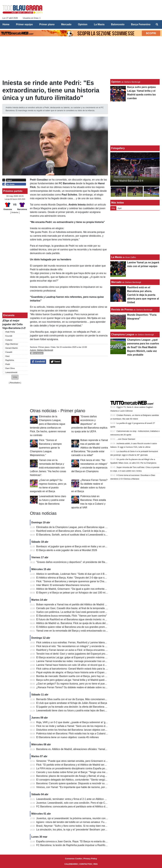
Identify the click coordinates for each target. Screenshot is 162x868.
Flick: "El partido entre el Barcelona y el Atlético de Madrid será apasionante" (79, 765)
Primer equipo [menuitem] (24, 24)
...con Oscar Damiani (126, 439)
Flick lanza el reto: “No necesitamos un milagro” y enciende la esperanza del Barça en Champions (90, 646)
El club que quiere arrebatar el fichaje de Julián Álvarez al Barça (72, 703)
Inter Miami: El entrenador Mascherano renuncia (63, 585)
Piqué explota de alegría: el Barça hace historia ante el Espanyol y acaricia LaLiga (82, 672)
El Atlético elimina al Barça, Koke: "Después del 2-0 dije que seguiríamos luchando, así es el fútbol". (92, 578)
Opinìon (116, 82)
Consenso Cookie (73, 859)
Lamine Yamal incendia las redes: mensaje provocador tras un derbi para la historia (82, 661)
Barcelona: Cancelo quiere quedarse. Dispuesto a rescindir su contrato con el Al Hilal (83, 783)
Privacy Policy (90, 859)
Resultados (15, 383)
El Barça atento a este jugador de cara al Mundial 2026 (67, 550)
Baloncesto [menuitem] (118, 24)
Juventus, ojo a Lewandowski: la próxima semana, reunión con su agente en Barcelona (84, 818)
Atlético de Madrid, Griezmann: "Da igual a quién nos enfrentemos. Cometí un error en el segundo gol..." (94, 589)
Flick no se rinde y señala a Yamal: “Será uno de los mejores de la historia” (78, 726)
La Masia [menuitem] (99, 24)
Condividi (38, 362)
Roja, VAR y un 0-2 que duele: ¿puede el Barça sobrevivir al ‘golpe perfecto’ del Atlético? (85, 722)
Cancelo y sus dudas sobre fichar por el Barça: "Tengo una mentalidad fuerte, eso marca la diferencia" (93, 772)
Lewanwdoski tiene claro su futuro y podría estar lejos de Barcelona (52, 500)
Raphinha (10, 360)
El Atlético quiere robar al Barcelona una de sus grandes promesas (73, 627)
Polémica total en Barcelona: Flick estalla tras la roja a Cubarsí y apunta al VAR (80, 734)
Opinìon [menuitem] (83, 24)
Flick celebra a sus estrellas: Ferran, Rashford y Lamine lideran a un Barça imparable (83, 643)
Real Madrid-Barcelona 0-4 (128, 181)
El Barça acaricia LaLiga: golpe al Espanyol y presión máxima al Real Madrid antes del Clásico (89, 657)
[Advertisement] (69, 386)
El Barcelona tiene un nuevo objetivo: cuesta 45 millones (68, 737)
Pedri (8, 364)
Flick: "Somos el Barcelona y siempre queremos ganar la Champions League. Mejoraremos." (46, 448)
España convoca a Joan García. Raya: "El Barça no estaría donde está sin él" (79, 841)
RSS (95, 864)
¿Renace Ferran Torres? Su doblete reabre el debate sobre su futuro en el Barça (81, 687)
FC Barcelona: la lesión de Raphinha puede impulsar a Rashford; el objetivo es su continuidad (88, 845)
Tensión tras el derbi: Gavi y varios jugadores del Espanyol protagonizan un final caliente (85, 654)
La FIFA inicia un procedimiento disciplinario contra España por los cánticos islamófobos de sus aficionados (96, 768)
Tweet (56, 362)
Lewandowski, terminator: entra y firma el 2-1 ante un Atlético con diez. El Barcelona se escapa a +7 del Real (96, 799)
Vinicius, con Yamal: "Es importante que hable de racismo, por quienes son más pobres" (85, 787)
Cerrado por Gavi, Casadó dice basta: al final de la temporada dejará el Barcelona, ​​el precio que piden (93, 608)
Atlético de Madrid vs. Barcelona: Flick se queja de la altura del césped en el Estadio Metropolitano (91, 623)
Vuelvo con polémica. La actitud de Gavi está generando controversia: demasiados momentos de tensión (94, 612)
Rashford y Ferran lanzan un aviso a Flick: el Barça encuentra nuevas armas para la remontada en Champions (97, 650)
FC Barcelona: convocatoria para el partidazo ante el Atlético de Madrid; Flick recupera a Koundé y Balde (94, 807)
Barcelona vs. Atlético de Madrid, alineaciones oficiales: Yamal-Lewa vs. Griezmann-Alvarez (87, 749)
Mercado (116, 282)
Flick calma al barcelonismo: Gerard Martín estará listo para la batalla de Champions (83, 669)
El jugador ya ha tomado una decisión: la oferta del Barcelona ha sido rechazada (81, 707)
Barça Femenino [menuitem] (141, 24)
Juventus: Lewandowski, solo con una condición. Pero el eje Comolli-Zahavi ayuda (82, 803)
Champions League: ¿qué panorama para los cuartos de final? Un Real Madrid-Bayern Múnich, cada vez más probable (143, 347)
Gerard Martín (12, 348)
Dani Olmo (10, 368)
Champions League (123, 334)
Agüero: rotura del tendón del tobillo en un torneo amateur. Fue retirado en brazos (81, 822)
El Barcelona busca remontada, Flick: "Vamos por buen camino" (72, 616)
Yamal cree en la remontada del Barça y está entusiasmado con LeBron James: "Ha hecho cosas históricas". (48, 468)
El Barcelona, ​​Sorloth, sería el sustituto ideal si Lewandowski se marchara (77, 535)
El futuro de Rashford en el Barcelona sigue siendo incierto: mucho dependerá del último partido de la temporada (99, 619)
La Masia (117, 257)
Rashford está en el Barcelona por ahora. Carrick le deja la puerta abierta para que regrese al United (92, 531)
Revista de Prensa (122, 310)
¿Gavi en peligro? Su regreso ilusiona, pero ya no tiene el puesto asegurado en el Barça (85, 684)
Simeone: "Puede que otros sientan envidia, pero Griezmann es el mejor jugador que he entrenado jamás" (95, 761)
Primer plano (44, 347)
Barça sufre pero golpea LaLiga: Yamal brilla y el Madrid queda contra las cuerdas (82, 680)
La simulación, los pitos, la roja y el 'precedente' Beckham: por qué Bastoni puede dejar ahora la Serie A (94, 830)
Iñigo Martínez (12, 344)
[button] (15, 377)
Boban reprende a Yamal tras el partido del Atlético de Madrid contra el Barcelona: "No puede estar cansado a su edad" (90, 448)
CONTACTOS (86, 864)
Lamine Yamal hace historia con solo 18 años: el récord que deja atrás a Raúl (79, 665)
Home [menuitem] (6, 24)
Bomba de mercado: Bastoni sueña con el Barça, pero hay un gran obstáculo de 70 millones (87, 676)
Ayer (120, 208)
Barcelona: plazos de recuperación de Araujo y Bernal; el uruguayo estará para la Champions (88, 776)
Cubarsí (9, 340)
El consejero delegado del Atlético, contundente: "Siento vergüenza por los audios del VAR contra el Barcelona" (98, 780)
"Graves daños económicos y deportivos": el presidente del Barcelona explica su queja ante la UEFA (89, 424)
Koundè (9, 336)
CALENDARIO (71, 864)
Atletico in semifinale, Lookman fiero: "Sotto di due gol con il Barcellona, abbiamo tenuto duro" (88, 574)
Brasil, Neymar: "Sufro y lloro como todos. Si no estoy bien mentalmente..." (78, 826)
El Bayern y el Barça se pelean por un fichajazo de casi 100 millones (74, 593)
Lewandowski (11, 372)
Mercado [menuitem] (66, 24)
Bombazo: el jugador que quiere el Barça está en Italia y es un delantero (76, 546)
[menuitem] (157, 24)
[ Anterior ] (15, 212)
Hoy (113, 208)
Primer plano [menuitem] (47, 24)
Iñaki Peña (10, 332)
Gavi (7, 356)
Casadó (9, 352)
